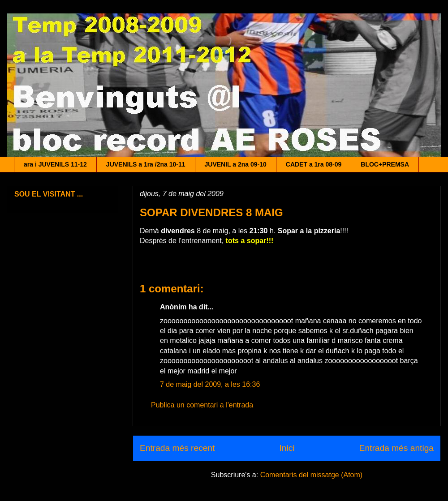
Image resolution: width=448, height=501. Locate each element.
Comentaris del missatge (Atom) (312, 475)
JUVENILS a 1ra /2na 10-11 (146, 164)
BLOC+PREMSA (385, 164)
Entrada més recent (177, 448)
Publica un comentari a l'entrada (202, 405)
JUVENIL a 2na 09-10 (236, 164)
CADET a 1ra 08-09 (314, 164)
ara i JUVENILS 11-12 (55, 164)
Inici (287, 448)
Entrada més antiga (396, 448)
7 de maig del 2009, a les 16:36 (210, 384)
